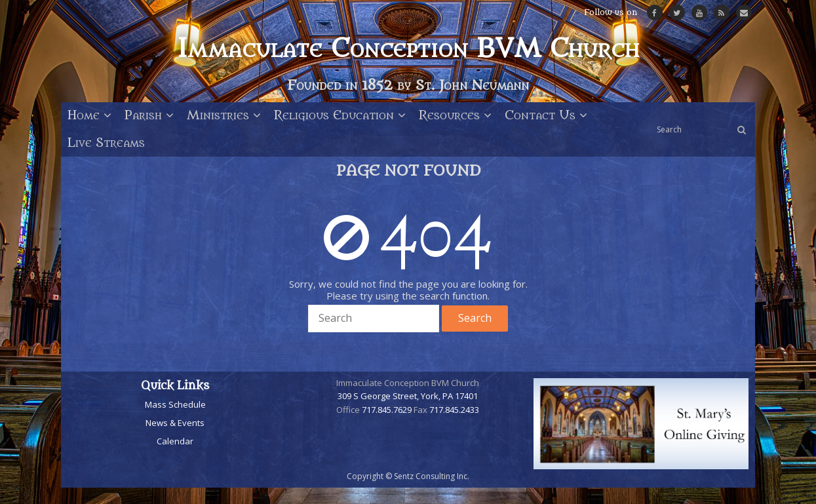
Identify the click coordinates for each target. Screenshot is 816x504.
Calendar (175, 441)
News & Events (175, 423)
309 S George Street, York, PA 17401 (408, 396)
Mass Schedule (175, 404)
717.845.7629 (387, 410)
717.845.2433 (454, 410)
